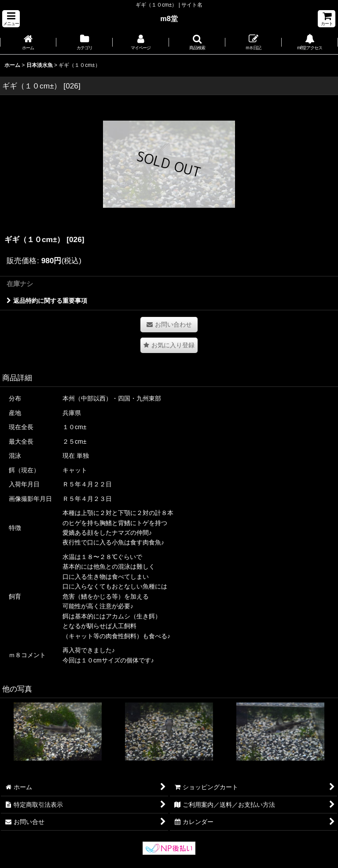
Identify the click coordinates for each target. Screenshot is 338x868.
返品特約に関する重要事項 (47, 301)
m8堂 (169, 18)
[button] (11, 19)
